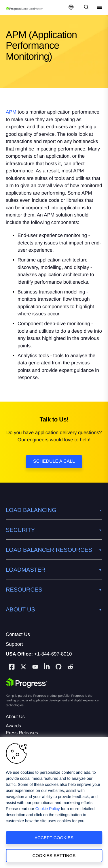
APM (11, 112)
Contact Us (18, 634)
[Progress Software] (26, 683)
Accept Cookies (54, 838)
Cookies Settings (54, 855)
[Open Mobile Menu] (99, 8)
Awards (13, 726)
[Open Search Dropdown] (85, 8)
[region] (54, 803)
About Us (15, 717)
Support (14, 644)
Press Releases (22, 733)
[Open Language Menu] (71, 8)
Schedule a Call (54, 461)
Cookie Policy (48, 809)
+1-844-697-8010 (53, 654)
